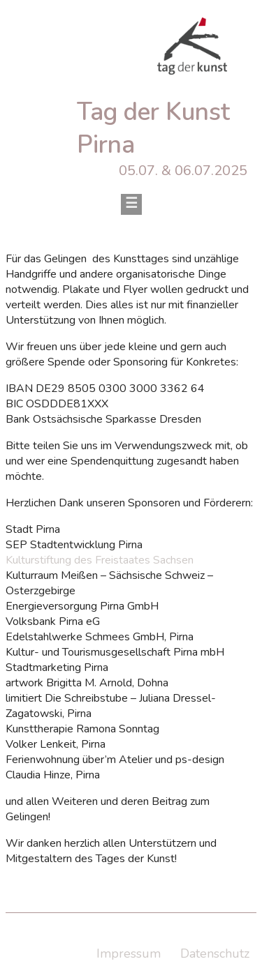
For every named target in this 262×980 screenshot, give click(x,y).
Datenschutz (215, 953)
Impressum (129, 953)
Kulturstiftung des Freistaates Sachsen (100, 560)
